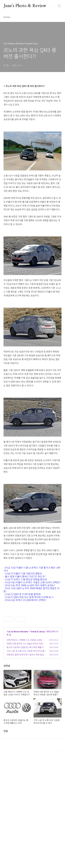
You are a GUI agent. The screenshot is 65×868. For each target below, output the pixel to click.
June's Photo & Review (25, 6)
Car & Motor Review (18, 748)
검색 (53, 6)
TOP (59, 866)
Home (7, 17)
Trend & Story (38, 748)
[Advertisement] (32, 632)
